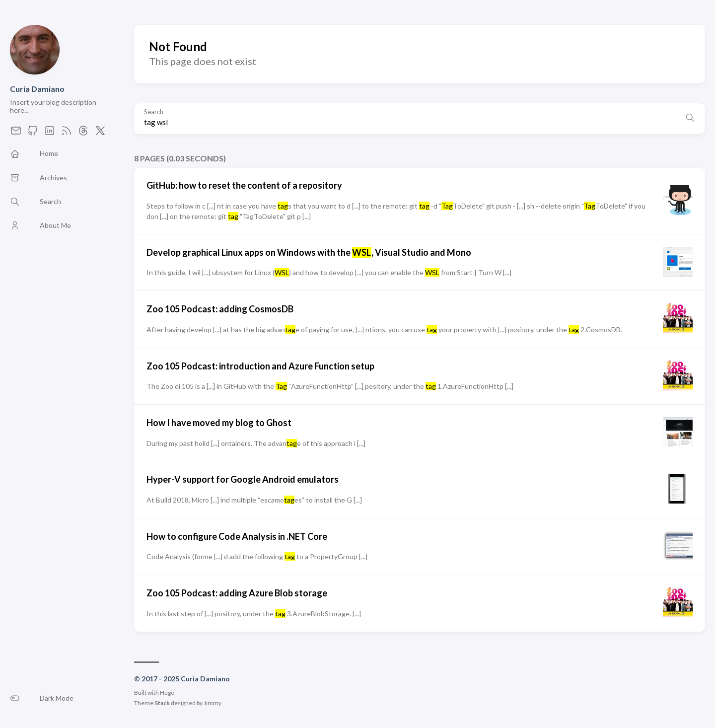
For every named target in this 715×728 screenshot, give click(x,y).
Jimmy (213, 703)
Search (154, 112)
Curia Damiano (37, 89)
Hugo (167, 692)
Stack (162, 703)
